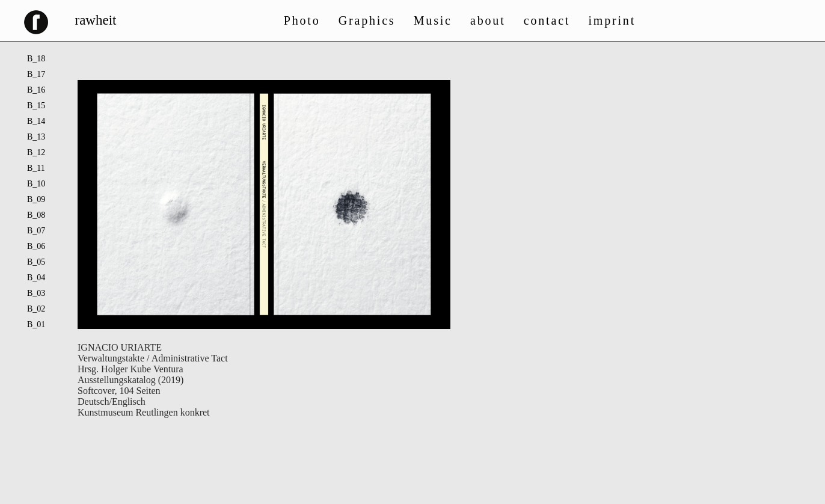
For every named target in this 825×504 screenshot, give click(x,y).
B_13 (36, 137)
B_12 (36, 152)
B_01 (36, 324)
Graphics (367, 20)
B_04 (36, 278)
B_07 (36, 231)
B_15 (36, 106)
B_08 (36, 215)
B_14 (36, 121)
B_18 (36, 59)
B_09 (36, 199)
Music (433, 20)
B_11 (36, 168)
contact (547, 20)
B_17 (36, 74)
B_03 (36, 293)
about (488, 20)
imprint (612, 20)
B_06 (36, 246)
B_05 (36, 262)
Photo (302, 20)
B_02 (36, 309)
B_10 (36, 184)
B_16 (36, 90)
